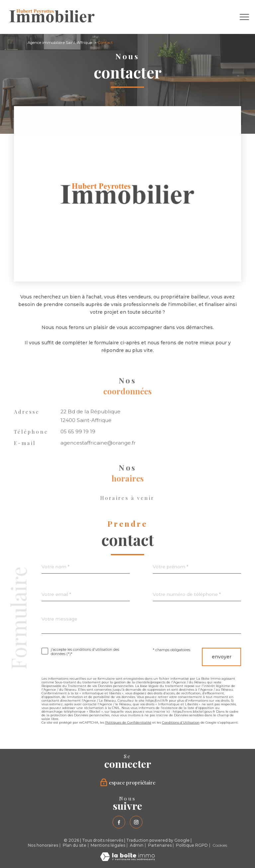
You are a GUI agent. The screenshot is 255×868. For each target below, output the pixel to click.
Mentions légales (108, 845)
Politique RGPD (192, 845)
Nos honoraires (43, 845)
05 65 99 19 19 (78, 446)
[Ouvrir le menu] (244, 17)
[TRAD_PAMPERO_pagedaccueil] (52, 21)
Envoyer (222, 657)
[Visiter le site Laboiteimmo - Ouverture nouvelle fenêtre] (127, 859)
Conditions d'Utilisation (181, 722)
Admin (137, 845)
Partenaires (160, 845)
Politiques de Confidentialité (128, 722)
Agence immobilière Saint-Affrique (60, 43)
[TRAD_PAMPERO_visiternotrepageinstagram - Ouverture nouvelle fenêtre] (136, 822)
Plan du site (75, 845)
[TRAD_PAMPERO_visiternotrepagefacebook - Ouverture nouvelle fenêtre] (119, 822)
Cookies (220, 845)
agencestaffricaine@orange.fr (98, 458)
